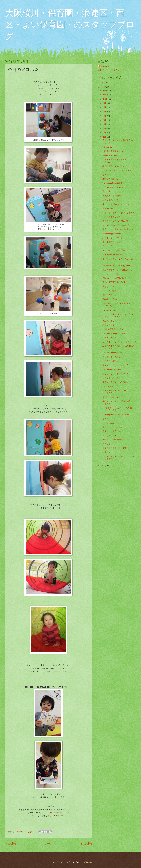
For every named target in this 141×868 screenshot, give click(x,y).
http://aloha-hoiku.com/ (59, 813)
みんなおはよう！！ (111, 325)
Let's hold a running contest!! (114, 333)
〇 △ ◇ (107, 246)
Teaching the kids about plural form (116, 414)
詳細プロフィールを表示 (109, 70)
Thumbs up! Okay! (110, 299)
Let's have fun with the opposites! (116, 225)
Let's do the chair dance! (112, 369)
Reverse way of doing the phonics (116, 204)
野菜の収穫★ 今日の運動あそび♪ (118, 270)
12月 (105, 90)
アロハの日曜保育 (110, 291)
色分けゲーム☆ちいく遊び (114, 250)
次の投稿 (10, 843)
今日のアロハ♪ (109, 175)
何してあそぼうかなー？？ (114, 357)
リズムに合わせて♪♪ (111, 378)
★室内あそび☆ (109, 321)
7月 (105, 112)
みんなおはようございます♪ (115, 431)
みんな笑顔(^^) (109, 435)
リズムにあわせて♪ (111, 200)
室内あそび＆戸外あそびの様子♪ (117, 221)
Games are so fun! (110, 155)
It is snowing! (108, 147)
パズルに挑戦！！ (110, 338)
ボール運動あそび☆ (111, 242)
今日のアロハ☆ (109, 419)
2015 (103, 87)
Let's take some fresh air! (112, 353)
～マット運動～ (109, 423)
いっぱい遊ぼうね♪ (111, 274)
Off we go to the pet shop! (113, 427)
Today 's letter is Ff (110, 386)
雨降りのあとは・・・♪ (113, 295)
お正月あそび (108, 452)
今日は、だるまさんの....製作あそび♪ (119, 229)
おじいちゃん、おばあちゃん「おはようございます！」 (118, 315)
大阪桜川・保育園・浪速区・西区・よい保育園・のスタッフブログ (70, 25)
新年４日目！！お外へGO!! (114, 448)
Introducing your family (112, 234)
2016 (103, 83)
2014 (103, 465)
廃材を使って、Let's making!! (115, 365)
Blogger (89, 862)
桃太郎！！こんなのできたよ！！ (117, 166)
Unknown (105, 66)
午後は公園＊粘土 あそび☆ (115, 382)
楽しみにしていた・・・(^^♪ (115, 374)
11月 (105, 95)
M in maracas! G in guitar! (113, 255)
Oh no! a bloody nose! (111, 397)
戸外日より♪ (108, 444)
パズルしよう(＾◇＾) (112, 238)
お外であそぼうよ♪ (111, 361)
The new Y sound (109, 310)
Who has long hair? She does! (114, 278)
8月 (105, 107)
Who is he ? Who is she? (112, 440)
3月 (105, 128)
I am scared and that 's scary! (114, 187)
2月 (105, 133)
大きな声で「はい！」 (112, 191)
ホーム (48, 843)
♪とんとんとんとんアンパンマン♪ (117, 170)
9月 (105, 103)
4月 (105, 124)
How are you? (108, 208)
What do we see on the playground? (117, 265)
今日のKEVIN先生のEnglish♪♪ (115, 282)
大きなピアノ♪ (109, 287)
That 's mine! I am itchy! (112, 183)
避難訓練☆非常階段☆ (112, 196)
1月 (105, 137)
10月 (105, 99)
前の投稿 (86, 843)
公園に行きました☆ (111, 217)
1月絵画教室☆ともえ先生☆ (115, 329)
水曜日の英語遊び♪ (111, 179)
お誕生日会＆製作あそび (113, 151)
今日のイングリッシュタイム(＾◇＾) (119, 342)
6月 (105, 116)
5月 (105, 120)
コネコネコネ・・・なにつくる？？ (118, 213)
